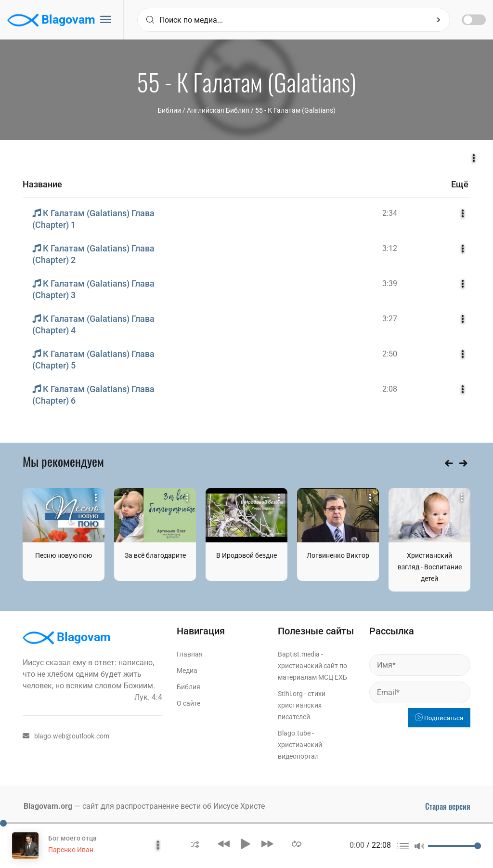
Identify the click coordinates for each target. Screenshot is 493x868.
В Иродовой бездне (246, 555)
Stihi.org (290, 694)
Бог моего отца (72, 838)
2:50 (390, 354)
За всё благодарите (155, 555)
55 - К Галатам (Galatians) (295, 110)
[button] (195, 844)
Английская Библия (218, 110)
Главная (190, 654)
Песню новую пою (64, 555)
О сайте (188, 703)
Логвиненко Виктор (338, 555)
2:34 (390, 213)
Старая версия (448, 806)
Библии (169, 110)
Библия (188, 687)
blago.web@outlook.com (66, 736)
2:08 (390, 389)
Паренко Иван (71, 850)
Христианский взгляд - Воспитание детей (430, 567)
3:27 (390, 319)
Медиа (187, 671)
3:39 (390, 283)
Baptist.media (299, 654)
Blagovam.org (48, 806)
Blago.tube (294, 733)
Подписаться (439, 718)
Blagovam (51, 20)
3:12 (390, 248)
